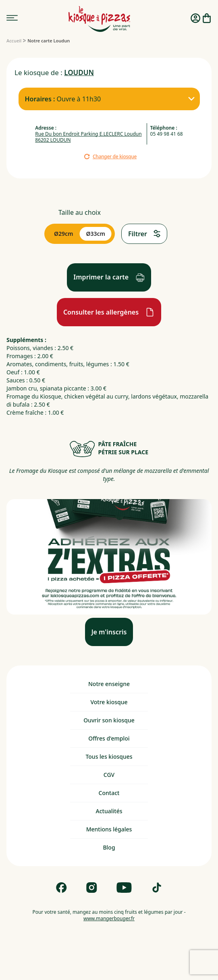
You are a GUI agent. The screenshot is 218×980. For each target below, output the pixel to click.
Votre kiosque (109, 702)
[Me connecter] (195, 19)
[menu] (12, 18)
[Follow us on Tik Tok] (157, 888)
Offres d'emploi (109, 738)
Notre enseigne (109, 684)
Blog (109, 847)
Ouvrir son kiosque (109, 720)
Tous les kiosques (109, 757)
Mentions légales (109, 829)
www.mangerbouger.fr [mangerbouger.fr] (109, 918)
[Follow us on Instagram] (92, 888)
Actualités (109, 811)
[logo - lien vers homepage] (99, 19)
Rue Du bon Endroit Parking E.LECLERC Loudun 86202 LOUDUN (88, 137)
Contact (109, 793)
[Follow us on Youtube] (124, 888)
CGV (109, 775)
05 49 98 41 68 (167, 134)
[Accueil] (14, 41)
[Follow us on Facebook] (61, 888)
